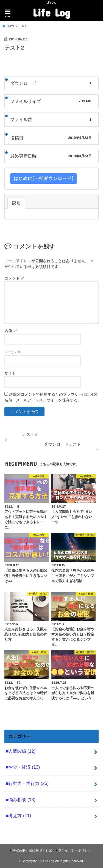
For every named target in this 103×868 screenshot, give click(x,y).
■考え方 (18, 815)
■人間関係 (21, 751)
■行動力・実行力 (27, 783)
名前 (11, 331)
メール (13, 352)
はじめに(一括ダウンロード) (44, 178)
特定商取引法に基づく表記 (32, 850)
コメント (15, 278)
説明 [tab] (16, 203)
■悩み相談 (21, 799)
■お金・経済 (23, 767)
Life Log (51, 12)
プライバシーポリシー (75, 850)
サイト (10, 373)
